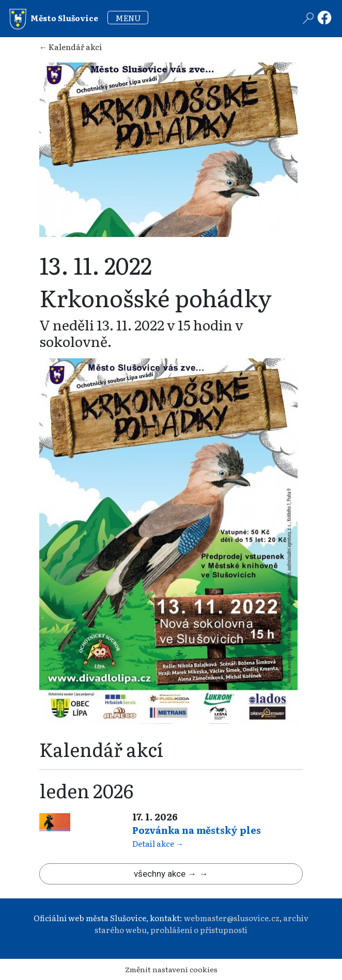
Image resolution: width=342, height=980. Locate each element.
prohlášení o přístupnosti (199, 930)
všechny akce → (165, 874)
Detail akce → (158, 843)
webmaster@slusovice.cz (232, 918)
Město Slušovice (54, 19)
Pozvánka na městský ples (197, 830)
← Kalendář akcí (71, 47)
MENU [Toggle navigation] (128, 18)
